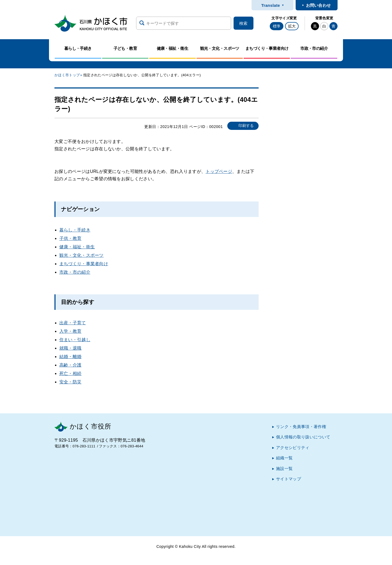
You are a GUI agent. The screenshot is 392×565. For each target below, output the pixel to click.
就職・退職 (71, 348)
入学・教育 (71, 331)
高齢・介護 (71, 365)
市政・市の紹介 (75, 272)
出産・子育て (73, 323)
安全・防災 (71, 382)
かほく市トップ (67, 75)
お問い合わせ (318, 5)
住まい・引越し (75, 340)
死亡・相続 (71, 373)
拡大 (292, 26)
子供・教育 (71, 238)
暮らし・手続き (75, 230)
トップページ (219, 171)
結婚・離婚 (71, 357)
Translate (271, 5)
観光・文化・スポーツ (82, 255)
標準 (277, 26)
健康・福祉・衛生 (77, 247)
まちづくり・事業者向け (84, 264)
